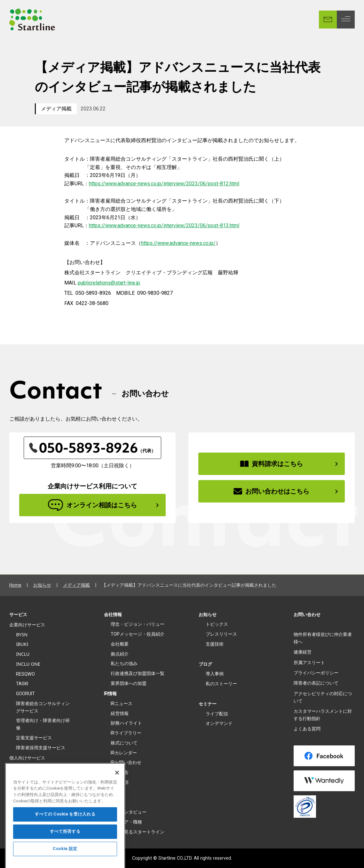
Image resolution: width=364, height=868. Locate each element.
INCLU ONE (28, 664)
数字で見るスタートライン (138, 832)
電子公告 (120, 772)
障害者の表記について (316, 683)
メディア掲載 (56, 109)
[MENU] (346, 20)
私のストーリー (221, 684)
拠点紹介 (120, 654)
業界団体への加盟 (129, 683)
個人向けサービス (27, 758)
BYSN (22, 635)
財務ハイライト (126, 723)
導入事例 (215, 674)
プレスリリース (221, 634)
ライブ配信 (217, 714)
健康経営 (303, 652)
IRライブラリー (126, 733)
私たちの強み (124, 663)
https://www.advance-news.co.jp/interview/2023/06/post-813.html (164, 225)
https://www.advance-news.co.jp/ (178, 243)
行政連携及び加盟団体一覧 (138, 673)
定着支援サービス (34, 738)
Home (15, 585)
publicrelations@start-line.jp (109, 283)
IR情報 (110, 694)
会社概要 (120, 644)
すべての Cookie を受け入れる (65, 826)
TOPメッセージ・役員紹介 (138, 634)
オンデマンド (219, 723)
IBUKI (22, 644)
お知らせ (42, 585)
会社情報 (113, 615)
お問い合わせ (307, 615)
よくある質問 (307, 729)
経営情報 (120, 713)
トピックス (217, 624)
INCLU (23, 654)
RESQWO (25, 674)
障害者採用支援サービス (41, 748)
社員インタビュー (129, 812)
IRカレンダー (124, 753)
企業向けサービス (27, 625)
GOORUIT (25, 694)
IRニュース (122, 703)
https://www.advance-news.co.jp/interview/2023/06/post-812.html (164, 184)
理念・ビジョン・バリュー (138, 624)
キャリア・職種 (126, 822)
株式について (124, 743)
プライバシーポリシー (316, 673)
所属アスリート (309, 663)
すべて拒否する (65, 844)
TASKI (22, 684)
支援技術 (215, 644)
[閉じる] (117, 784)
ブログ (205, 664)
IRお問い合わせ (126, 762)
